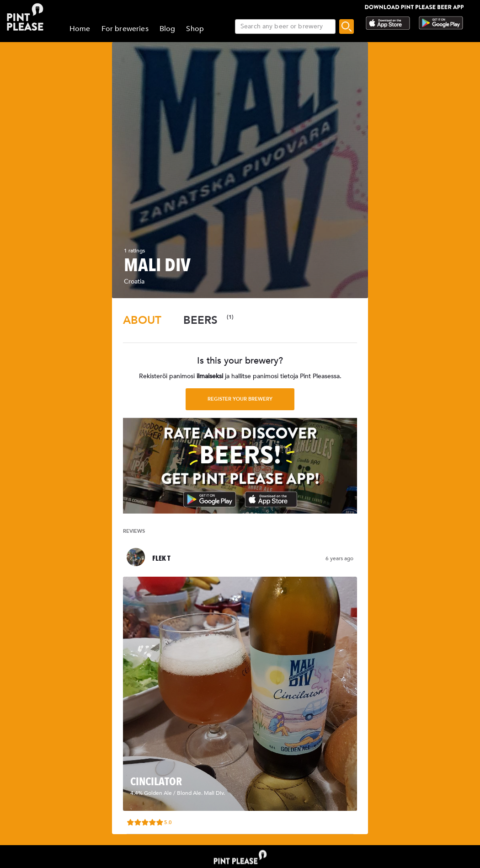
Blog (168, 29)
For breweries (125, 29)
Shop (195, 29)
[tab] (142, 320)
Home (80, 29)
